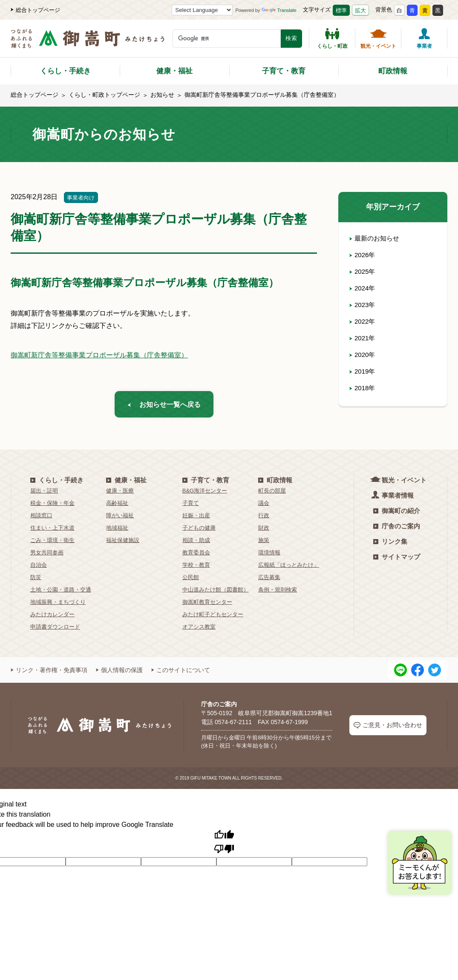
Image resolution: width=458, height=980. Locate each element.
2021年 (363, 338)
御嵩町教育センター (207, 605)
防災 (36, 580)
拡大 (360, 10)
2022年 (363, 321)
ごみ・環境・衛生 (52, 543)
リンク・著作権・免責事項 (49, 673)
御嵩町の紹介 (397, 513)
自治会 (39, 567)
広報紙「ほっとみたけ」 (289, 567)
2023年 (363, 305)
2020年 (363, 355)
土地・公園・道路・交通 (61, 592)
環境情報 (269, 555)
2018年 (363, 388)
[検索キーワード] (227, 39)
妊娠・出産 (196, 518)
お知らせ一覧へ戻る (164, 405)
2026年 (363, 255)
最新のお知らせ (376, 238)
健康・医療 (120, 493)
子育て (191, 506)
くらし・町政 (332, 38)
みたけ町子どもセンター (213, 617)
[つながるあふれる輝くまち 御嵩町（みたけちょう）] (88, 43)
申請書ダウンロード (55, 629)
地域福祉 (117, 530)
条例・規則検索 (278, 592)
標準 (341, 10)
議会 (264, 506)
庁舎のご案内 (397, 529)
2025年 (363, 271)
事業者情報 (393, 497)
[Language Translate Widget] (202, 10)
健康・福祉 (174, 71)
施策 (264, 543)
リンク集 (390, 544)
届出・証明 (44, 493)
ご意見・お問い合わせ (388, 728)
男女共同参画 (47, 555)
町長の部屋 (272, 493)
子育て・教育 (284, 71)
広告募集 (269, 580)
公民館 (191, 580)
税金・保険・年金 (52, 506)
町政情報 (393, 71)
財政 (264, 530)
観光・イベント (378, 38)
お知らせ (162, 95)
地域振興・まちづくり (58, 605)
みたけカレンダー (52, 617)
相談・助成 (196, 543)
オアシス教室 (199, 629)
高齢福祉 (117, 506)
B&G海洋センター (205, 493)
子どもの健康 (199, 530)
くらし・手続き (65, 71)
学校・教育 (196, 567)
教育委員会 (196, 555)
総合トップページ (35, 10)
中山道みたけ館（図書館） (216, 592)
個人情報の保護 (119, 673)
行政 (264, 518)
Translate (279, 10)
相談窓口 (41, 518)
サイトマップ (397, 559)
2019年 (363, 371)
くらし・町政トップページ (104, 95)
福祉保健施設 (123, 543)
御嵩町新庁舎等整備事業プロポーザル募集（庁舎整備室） (99, 355)
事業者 (424, 38)
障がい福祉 (120, 518)
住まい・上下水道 (52, 530)
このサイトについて (181, 673)
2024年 (363, 288)
